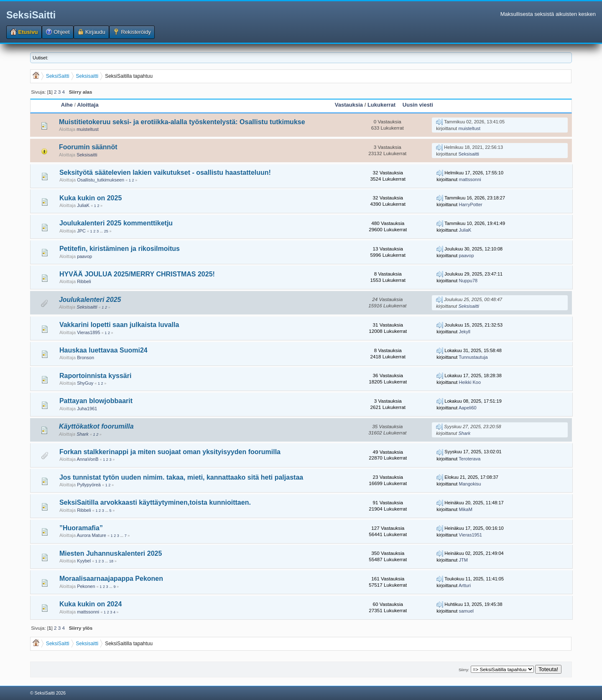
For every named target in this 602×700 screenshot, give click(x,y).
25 (106, 231)
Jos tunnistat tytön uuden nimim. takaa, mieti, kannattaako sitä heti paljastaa (181, 477)
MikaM (466, 509)
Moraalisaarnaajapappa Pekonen (111, 579)
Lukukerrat (381, 105)
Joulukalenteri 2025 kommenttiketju (116, 223)
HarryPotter (471, 204)
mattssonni (470, 179)
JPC (81, 231)
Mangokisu (470, 484)
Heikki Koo (470, 382)
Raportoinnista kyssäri (96, 376)
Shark (83, 434)
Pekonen (86, 586)
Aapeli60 (468, 408)
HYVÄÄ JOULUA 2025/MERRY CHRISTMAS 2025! (137, 274)
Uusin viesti (418, 105)
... (102, 231)
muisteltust (88, 129)
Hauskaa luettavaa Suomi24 (103, 350)
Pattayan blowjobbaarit (96, 401)
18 (111, 561)
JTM (463, 560)
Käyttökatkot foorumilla (96, 426)
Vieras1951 (471, 535)
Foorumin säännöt (88, 147)
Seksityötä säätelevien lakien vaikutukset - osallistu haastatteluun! (165, 172)
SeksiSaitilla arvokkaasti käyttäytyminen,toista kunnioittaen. (155, 502)
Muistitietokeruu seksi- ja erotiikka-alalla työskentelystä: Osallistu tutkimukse (182, 122)
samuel (466, 611)
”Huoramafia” (81, 528)
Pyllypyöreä (89, 485)
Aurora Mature (92, 535)
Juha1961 (87, 409)
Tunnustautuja (473, 357)
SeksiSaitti (31, 15)
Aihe (67, 105)
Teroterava (469, 459)
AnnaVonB (88, 459)
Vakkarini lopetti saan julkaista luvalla (119, 325)
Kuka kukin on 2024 (91, 604)
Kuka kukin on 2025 (91, 198)
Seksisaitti (87, 155)
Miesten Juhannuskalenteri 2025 (111, 553)
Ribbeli (84, 281)
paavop (84, 256)
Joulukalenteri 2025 (90, 300)
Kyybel (84, 561)
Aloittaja (88, 105)
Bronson (85, 358)
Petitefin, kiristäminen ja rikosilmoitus (120, 249)
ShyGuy (85, 383)
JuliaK (83, 205)
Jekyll (465, 332)
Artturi (465, 585)
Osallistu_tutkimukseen (101, 180)
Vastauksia (349, 105)
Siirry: (464, 670)
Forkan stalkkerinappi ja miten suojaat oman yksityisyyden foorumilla (170, 452)
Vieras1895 (88, 332)
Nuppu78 (468, 281)
